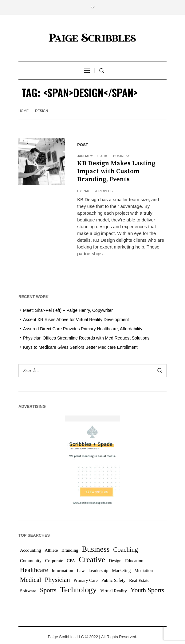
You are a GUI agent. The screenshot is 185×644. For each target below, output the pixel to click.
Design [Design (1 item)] (115, 561)
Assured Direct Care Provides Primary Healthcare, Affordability (83, 329)
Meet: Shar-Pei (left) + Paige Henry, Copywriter (68, 310)
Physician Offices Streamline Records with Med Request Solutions (86, 338)
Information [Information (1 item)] (62, 570)
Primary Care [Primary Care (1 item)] (86, 580)
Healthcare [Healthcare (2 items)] (34, 570)
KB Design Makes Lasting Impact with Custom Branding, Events (116, 171)
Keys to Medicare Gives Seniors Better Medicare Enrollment (80, 347)
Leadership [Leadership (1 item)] (98, 570)
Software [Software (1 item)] (28, 591)
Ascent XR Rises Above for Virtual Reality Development (76, 320)
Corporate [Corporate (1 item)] (54, 561)
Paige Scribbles (98, 191)
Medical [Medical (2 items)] (31, 580)
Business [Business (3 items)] (96, 549)
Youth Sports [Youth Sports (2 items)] (148, 590)
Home (24, 111)
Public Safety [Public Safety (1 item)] (114, 580)
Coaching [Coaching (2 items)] (126, 550)
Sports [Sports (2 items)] (48, 590)
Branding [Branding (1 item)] (70, 550)
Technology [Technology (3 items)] (78, 590)
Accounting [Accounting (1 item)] (30, 550)
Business (122, 156)
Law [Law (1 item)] (81, 570)
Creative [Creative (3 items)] (92, 559)
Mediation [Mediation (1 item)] (144, 570)
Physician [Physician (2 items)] (57, 580)
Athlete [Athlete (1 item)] (51, 550)
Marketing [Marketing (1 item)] (121, 570)
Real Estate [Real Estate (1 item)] (139, 580)
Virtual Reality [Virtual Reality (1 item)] (114, 591)
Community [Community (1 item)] (31, 561)
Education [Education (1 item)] (134, 561)
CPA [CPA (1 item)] (71, 561)
